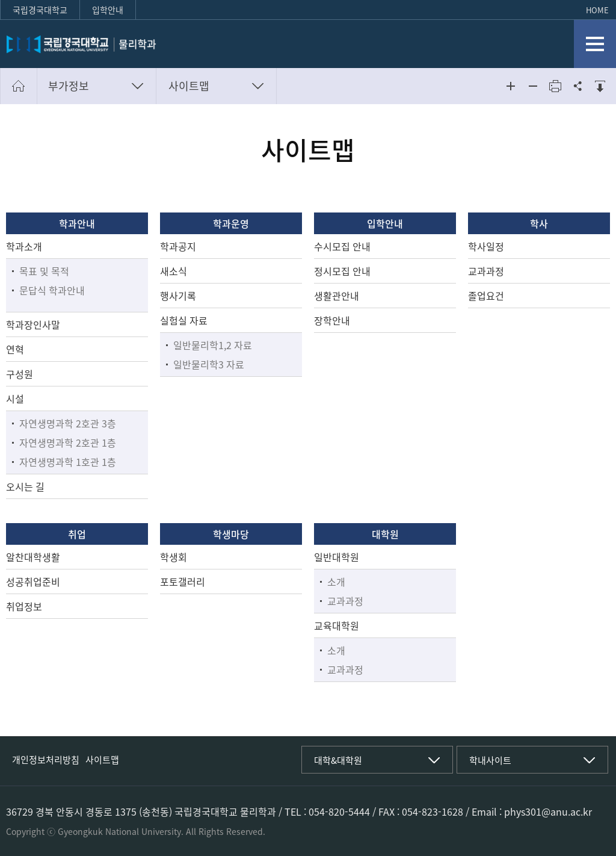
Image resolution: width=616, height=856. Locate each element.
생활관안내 (337, 296)
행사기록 (178, 296)
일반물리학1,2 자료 (213, 345)
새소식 (174, 271)
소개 (336, 582)
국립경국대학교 (40, 10)
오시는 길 (25, 486)
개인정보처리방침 (46, 760)
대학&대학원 (338, 760)
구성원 (20, 374)
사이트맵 (189, 86)
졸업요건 (486, 296)
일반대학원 (337, 557)
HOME (597, 10)
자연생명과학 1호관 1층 (68, 462)
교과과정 (486, 271)
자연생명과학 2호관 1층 (68, 442)
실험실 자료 (184, 320)
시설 (15, 399)
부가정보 (69, 86)
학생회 (174, 557)
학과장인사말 (33, 324)
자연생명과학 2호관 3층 (68, 423)
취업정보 (24, 606)
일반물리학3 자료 (209, 364)
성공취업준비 (33, 582)
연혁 (15, 349)
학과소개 (24, 246)
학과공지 (178, 246)
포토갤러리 (183, 582)
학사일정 (486, 246)
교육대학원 (337, 625)
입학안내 (108, 10)
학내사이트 (490, 760)
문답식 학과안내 (52, 290)
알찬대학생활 (33, 557)
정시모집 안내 (342, 271)
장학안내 (332, 320)
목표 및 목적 (44, 271)
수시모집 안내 (342, 246)
